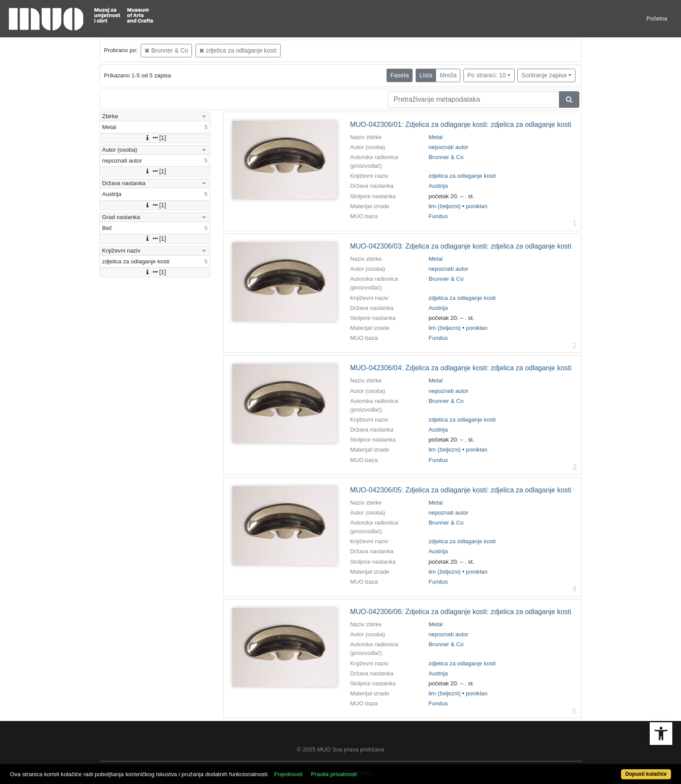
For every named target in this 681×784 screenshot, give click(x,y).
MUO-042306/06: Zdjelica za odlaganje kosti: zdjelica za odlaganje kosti (461, 612)
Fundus (438, 216)
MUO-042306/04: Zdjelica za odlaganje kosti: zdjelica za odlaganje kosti (461, 368)
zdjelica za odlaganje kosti (238, 50)
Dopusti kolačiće (646, 774)
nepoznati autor (449, 147)
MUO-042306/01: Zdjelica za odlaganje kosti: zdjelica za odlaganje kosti (461, 125)
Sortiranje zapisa (544, 75)
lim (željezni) (445, 206)
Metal (436, 137)
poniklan (477, 206)
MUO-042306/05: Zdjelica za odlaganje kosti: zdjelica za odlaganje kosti (461, 490)
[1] (155, 138)
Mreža (448, 75)
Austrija (438, 186)
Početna (657, 18)
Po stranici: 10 (487, 75)
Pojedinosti (288, 774)
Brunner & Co (166, 50)
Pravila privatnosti (334, 774)
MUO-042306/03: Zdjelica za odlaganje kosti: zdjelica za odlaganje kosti (461, 246)
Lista (426, 75)
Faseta (400, 75)
